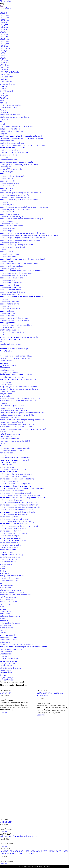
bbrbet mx (5, 119)
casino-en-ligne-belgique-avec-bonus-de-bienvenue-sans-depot (29, 235)
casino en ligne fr (7, 181)
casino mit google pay (9, 183)
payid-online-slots (8, 550)
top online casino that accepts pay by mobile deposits (23, 647)
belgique (4, 134)
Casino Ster (6, 693)
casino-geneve (7, 252)
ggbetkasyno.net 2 (8, 365)
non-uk (3, 455)
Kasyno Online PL (7, 394)
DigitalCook (35, 866)
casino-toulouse (7, 311)
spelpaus (4, 621)
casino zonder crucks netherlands (14, 197)
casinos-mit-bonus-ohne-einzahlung (16, 325)
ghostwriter (5, 368)
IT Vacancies (6, 382)
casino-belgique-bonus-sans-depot (16, 209)
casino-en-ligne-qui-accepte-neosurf (17, 245)
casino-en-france (8, 228)
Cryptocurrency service (10, 339)
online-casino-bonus (9, 481)
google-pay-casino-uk (10, 372)
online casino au (7, 467)
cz (1, 342)
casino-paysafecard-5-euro (12, 292)
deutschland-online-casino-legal (14, 349)
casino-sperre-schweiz (10, 302)
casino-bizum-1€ (7, 212)
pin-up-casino (6, 564)
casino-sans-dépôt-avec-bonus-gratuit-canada (21, 297)
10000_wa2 (5, 18)
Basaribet (4, 112)
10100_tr (4, 22)
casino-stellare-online (10, 304)
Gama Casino (6, 361)
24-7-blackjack (7, 91)
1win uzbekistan (7, 77)
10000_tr (4, 13)
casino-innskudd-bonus (10, 254)
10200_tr (4, 32)
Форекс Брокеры (7, 678)
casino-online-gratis (9, 280)
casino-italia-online (8, 257)
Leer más (4, 712)
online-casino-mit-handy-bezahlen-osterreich (20, 495)
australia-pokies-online (10, 108)
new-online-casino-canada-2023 (15, 441)
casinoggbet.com (7, 323)
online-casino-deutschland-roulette (16, 486)
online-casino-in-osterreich (12, 491)
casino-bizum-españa (10, 214)
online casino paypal (9, 472)
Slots (2, 607)
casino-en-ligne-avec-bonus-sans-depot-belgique (22, 233)
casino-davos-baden (9, 223)
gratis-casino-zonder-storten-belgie (16, 375)
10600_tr (4, 53)
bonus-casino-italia (8, 160)
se (1, 583)
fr (1, 354)
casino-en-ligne (7, 231)
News (2, 443)
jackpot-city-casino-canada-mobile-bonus (19, 387)
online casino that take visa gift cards (16, 474)
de (1, 346)
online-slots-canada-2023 (12, 543)
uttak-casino (5, 656)
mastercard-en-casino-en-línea (14, 410)
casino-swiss (6, 306)
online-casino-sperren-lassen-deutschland (19, 526)
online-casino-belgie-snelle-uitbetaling (17, 479)
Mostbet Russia (7, 432)
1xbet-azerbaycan (8, 84)
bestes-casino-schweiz (10, 150)
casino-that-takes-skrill (10, 309)
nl (1, 446)
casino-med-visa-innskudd (12, 266)
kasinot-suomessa (8, 391)
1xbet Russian (6, 82)
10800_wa (4, 60)
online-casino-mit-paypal (11, 500)
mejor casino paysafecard (11, 422)
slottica (3, 609)
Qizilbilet (4, 571)
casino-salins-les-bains (10, 294)
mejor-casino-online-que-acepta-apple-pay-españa (24, 429)
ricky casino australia (9, 581)
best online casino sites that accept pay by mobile (22, 138)
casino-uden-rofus (8, 313)
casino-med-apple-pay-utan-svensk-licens (19, 264)
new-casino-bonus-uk (10, 439)
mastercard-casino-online (11, 408)
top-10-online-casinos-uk (11, 649)
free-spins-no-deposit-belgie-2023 (16, 358)
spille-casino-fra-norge (10, 623)
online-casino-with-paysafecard (14, 533)
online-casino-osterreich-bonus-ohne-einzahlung (21, 507)
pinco (2, 566)
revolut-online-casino (9, 578)
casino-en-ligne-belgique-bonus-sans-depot (20, 240)
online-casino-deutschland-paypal (15, 484)
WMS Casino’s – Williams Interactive (19, 836)
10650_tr (4, 56)
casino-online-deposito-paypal (14, 275)
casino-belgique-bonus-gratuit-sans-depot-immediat (24, 207)
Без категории (6, 670)
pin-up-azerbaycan (9, 562)
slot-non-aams (7, 604)
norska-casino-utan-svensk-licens (15, 458)
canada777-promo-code (11, 169)
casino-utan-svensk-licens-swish (14, 320)
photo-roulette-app (9, 559)
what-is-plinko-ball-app (10, 668)
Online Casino (6, 465)
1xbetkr (3, 89)
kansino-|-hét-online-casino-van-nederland (19, 389)
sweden (3, 633)
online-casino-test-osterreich (13, 529)
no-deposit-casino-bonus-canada (15, 448)
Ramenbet (5, 573)
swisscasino (5, 642)
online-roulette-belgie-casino (13, 540)
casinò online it (6, 190)
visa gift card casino (9, 663)
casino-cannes (6, 221)
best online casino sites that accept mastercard (21, 136)
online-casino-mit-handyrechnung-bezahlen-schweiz (23, 498)
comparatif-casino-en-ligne (12, 332)
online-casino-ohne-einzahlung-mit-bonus (18, 503)
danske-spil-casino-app (11, 344)
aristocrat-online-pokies (10, 105)
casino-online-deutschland (12, 278)
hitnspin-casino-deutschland (12, 377)
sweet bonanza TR (8, 635)
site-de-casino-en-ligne (11, 590)
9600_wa (4, 98)
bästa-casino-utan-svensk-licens (15, 117)
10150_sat (4, 27)
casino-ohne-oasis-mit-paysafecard (16, 273)
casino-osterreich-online (11, 290)
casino (3, 174)
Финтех (3, 675)
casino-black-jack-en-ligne (12, 216)
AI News (3, 103)
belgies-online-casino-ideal (12, 131)
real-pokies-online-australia (12, 576)
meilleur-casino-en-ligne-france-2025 (17, 415)
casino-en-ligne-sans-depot (12, 247)
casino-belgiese (7, 205)
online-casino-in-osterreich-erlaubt (15, 493)
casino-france (6, 249)
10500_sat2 (5, 48)
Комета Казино (6, 673)
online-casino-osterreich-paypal (14, 514)
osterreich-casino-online (11, 545)
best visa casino (7, 141)
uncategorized (6, 654)
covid (2, 335)
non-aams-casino (8, 453)
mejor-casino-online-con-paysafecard (17, 424)
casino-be (4, 202)
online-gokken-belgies (10, 536)
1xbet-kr (4, 86)
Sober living (5, 614)
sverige (3, 630)
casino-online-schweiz (10, 285)
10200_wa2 (5, 34)
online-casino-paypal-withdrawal (14, 519)
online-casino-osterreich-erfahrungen (17, 510)
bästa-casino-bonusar (10, 115)
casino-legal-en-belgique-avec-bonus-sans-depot (22, 259)
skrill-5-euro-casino (9, 602)
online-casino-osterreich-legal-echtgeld (17, 512)
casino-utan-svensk (9, 316)
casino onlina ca (7, 186)
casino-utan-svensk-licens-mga (14, 318)
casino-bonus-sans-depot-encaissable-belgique (21, 219)
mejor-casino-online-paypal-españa (16, 427)
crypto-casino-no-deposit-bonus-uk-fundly (19, 337)
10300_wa (4, 41)
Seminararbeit (6, 585)
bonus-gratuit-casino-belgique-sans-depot (19, 164)
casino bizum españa (9, 179)
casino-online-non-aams (11, 283)
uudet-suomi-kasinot (9, 659)
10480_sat (5, 46)
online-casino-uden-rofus (11, 531)
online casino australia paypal (13, 469)
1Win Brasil (5, 65)
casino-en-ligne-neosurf (11, 242)
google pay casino (8, 370)
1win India (4, 70)
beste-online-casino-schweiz (13, 148)
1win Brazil (4, 67)
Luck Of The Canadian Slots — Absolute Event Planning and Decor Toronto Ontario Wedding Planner (34, 852)
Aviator (3, 110)
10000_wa (4, 15)
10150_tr (4, 30)
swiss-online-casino (9, 640)
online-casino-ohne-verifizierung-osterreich (19, 505)
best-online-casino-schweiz (12, 143)
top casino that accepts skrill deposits (16, 644)
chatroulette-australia (10, 330)
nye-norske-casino (8, 462)
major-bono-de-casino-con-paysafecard (18, 401)
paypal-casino (6, 552)
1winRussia (5, 79)
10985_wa (5, 63)
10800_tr (4, 58)
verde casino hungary (9, 661)
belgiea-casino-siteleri (10, 129)
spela (2, 618)
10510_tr (4, 51)
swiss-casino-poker (8, 637)
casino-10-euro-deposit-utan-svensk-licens (19, 200)
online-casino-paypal (9, 517)
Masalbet (4, 403)
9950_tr (4, 101)
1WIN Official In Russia (9, 72)
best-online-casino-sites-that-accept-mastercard (22, 145)
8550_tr (4, 93)
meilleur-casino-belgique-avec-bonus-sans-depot (22, 413)
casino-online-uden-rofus (11, 287)
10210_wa (4, 37)
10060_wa (4, 20)
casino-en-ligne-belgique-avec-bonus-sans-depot (22, 238)
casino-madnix (6, 261)
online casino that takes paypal (13, 477)
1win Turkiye (5, 74)
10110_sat (4, 25)
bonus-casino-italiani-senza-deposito (16, 162)
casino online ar (7, 188)
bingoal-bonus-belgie (9, 155)
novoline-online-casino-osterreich (15, 460)
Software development (10, 616)
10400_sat (5, 44)
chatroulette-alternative (11, 328)
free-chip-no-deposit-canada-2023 (16, 356)
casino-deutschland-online (12, 226)
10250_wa (4, 39)
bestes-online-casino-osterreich (14, 153)
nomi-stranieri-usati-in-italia (12, 450)
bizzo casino (5, 157)
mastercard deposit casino (12, 406)
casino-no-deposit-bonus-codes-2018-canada (21, 271)
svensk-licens (6, 625)
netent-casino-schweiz (10, 434)
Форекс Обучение (7, 680)
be (1, 122)
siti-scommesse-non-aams (12, 592)
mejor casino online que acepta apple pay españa (22, 420)
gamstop (4, 363)
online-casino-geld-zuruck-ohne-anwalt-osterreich (22, 488)
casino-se (4, 299)
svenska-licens (6, 628)
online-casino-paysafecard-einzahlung (17, 521)
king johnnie (5, 396)
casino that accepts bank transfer (15, 195)
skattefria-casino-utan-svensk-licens (16, 595)
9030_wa (4, 96)
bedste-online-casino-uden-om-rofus (17, 127)
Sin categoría (6, 588)
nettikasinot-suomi (8, 436)
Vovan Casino (6, 666)
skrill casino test (7, 599)
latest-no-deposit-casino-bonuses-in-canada (20, 398)
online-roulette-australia (11, 538)
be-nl (2, 124)
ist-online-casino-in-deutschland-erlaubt (18, 380)
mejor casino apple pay (10, 417)
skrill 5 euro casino (8, 597)
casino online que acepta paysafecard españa (20, 193)
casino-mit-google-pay (10, 268)
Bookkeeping (6, 167)
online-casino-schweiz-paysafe (14, 524)
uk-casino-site (6, 652)
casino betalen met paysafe (12, 176)
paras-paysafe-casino (10, 547)
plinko (2, 569)
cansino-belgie (6, 171)
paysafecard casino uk (10, 557)
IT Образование (6, 384)
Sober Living (5, 611)
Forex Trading (6, 351)
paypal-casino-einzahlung (11, 555)
